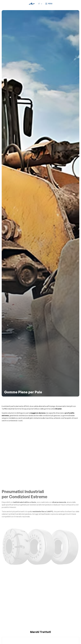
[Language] (40, 4)
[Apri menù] (49, 4)
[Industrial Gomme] (32, 4)
